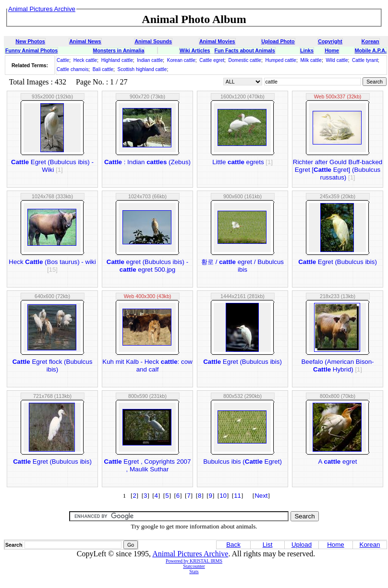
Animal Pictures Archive (190, 554)
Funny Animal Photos (31, 50)
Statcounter (194, 566)
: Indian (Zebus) (147, 162)
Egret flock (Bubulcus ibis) (53, 366)
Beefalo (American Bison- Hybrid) (337, 366)
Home (332, 50)
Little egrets (242, 162)
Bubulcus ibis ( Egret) (242, 462)
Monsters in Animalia (119, 50)
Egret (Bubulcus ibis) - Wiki (52, 166)
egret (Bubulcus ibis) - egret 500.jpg (147, 266)
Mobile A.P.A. (371, 50)
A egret (338, 462)
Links (307, 50)
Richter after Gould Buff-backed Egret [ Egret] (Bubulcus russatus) (338, 170)
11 (237, 496)
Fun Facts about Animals (244, 50)
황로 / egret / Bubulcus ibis (242, 266)
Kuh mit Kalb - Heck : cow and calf (147, 366)
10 (223, 496)
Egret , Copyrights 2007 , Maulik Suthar (148, 465)
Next (261, 496)
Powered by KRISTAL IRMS (194, 561)
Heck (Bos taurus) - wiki (52, 266)
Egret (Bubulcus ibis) (338, 262)
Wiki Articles (195, 50)
